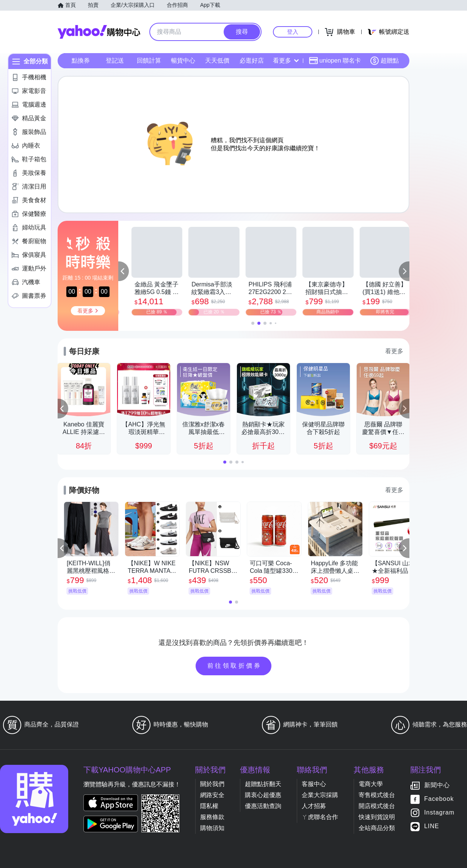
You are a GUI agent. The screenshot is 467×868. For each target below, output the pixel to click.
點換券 (81, 61)
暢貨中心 (183, 61)
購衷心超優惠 (263, 795)
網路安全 (212, 795)
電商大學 (371, 784)
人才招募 (314, 806)
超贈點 (384, 61)
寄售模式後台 (377, 795)
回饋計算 (149, 61)
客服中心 (314, 784)
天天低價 (217, 61)
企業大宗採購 (320, 795)
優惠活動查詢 (263, 806)
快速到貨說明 (377, 817)
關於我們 (212, 784)
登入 (293, 32)
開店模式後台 (377, 806)
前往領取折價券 (235, 666)
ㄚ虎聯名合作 (320, 817)
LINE (432, 826)
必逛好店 (252, 61)
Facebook (439, 799)
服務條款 (212, 817)
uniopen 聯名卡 (335, 61)
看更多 (286, 61)
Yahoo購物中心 (99, 32)
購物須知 (212, 828)
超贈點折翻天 (263, 784)
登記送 (115, 61)
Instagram (439, 813)
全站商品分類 (377, 828)
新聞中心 (437, 785)
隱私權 (209, 806)
